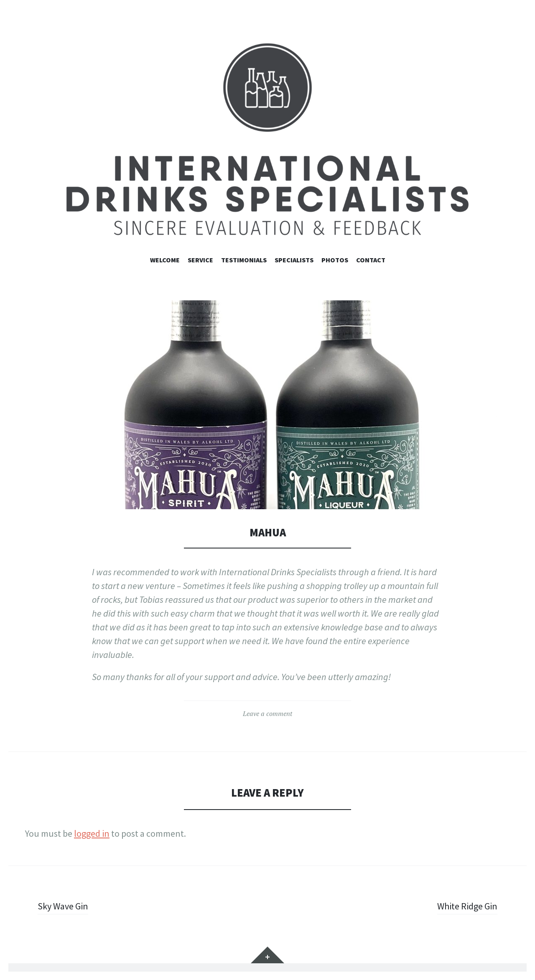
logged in (92, 833)
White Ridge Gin (467, 906)
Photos (335, 260)
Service (200, 260)
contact (371, 260)
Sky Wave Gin (63, 906)
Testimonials (244, 260)
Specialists (294, 260)
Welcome (165, 260)
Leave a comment (267, 713)
